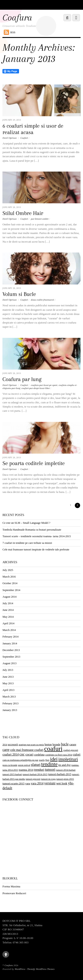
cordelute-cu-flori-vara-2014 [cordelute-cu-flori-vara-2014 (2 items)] (59, 755)
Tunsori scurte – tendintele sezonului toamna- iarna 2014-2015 (37, 536)
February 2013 (10, 703)
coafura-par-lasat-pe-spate (44, 385)
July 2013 (8, 670)
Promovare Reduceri (14, 893)
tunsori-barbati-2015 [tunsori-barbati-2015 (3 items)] (60, 774)
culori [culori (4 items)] (77, 754)
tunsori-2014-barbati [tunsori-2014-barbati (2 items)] (66, 770)
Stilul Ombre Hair (23, 213)
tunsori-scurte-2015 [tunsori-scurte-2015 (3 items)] (14, 784)
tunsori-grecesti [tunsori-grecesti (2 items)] (33, 779)
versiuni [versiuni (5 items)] (50, 783)
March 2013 (9, 697)
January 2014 (10, 643)
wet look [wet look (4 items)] (62, 783)
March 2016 (9, 577)
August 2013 (9, 663)
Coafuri (24, 138)
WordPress (20, 969)
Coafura (9, 965)
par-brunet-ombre (40, 219)
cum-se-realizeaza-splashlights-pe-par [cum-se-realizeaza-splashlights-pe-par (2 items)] (20, 760)
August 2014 (9, 597)
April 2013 (8, 690)
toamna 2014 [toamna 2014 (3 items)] (26, 770)
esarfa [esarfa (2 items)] (42, 760)
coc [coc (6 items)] (22, 754)
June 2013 (8, 677)
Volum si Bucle (19, 294)
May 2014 (8, 617)
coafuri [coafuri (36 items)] (53, 749)
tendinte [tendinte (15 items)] (49, 764)
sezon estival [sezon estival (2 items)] (24, 765)
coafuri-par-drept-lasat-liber (36, 388)
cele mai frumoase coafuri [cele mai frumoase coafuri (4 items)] (27, 750)
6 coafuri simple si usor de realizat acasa (33, 129)
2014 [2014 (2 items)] (5, 745)
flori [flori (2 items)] (47, 760)
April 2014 (8, 623)
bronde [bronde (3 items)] (56, 744)
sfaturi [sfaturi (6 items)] (36, 765)
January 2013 (10, 710)
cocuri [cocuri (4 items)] (29, 754)
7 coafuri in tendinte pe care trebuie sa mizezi (27, 543)
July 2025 (8, 570)
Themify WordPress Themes (41, 969)
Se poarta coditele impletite (34, 463)
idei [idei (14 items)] (54, 759)
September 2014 (11, 590)
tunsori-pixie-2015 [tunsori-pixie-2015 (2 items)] (65, 779)
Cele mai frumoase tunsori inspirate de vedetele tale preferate (36, 550)
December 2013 (11, 650)
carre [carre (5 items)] (6, 750)
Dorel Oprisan (10, 138)
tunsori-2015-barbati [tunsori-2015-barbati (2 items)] (12, 774)
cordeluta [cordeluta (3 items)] (39, 755)
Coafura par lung (22, 379)
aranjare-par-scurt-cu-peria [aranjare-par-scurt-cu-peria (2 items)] (31, 745)
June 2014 (8, 610)
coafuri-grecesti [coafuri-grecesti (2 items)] (71, 750)
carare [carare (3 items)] (73, 744)
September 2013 (11, 657)
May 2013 (8, 683)
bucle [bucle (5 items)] (65, 744)
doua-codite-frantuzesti (42, 300)
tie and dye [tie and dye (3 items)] (64, 765)
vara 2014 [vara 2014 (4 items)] (37, 783)
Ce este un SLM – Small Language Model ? (26, 523)
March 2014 (9, 630)
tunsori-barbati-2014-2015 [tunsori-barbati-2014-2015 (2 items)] (35, 774)
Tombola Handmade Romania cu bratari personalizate (32, 530)
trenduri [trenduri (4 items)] (39, 770)
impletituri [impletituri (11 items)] (68, 759)
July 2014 (8, 603)
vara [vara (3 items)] (28, 784)
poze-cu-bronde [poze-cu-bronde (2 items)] (10, 765)
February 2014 (10, 637)
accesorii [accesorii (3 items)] (13, 744)
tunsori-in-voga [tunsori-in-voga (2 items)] (48, 779)
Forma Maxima (11, 886)
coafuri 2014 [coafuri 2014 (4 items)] (11, 754)
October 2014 (10, 583)
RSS (13, 32)
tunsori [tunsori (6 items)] (50, 770)
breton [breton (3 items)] (48, 744)
